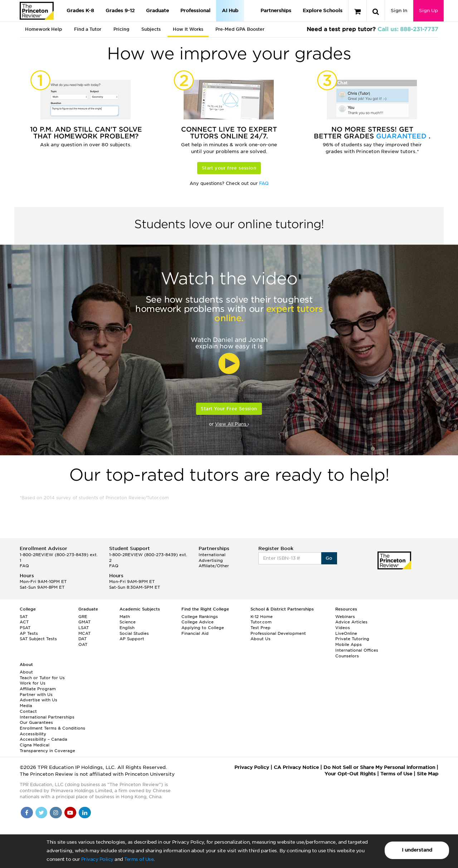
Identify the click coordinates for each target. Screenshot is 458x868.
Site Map (428, 774)
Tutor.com (261, 622)
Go (329, 558)
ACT (24, 622)
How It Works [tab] (188, 29)
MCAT (84, 633)
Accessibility (33, 734)
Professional (195, 11)
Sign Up (428, 11)
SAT (24, 617)
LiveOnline (346, 633)
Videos (343, 628)
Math (125, 617)
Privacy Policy (97, 859)
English (127, 628)
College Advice (198, 622)
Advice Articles (351, 622)
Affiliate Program (38, 689)
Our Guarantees (36, 722)
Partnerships (276, 11)
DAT (82, 639)
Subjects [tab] (151, 29)
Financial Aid (195, 633)
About (26, 672)
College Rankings (200, 617)
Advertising (211, 560)
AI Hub (230, 11)
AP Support (132, 639)
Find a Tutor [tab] (88, 29)
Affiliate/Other (214, 566)
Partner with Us (36, 695)
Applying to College (203, 628)
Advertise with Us (38, 700)
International (212, 555)
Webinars (345, 617)
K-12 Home (262, 617)
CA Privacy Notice (296, 767)
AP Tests (29, 633)
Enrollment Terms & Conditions (52, 728)
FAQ (264, 183)
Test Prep (260, 628)
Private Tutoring (352, 639)
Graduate (157, 11)
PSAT (25, 628)
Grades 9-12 (120, 11)
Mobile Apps (349, 644)
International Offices (357, 650)
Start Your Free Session (229, 409)
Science (128, 622)
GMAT (84, 622)
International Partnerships (47, 717)
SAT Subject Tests (38, 639)
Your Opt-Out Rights (350, 774)
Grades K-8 (80, 11)
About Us (260, 639)
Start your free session (229, 168)
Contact (28, 711)
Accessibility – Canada (43, 739)
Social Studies (134, 633)
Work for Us (33, 683)
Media (26, 706)
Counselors (347, 656)
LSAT (84, 628)
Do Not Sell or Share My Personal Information (379, 767)
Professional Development (278, 633)
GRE (83, 617)
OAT (83, 644)
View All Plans (232, 424)
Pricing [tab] (121, 29)
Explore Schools (323, 11)
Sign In (399, 11)
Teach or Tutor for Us (42, 678)
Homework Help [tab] (43, 29)
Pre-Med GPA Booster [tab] (240, 29)
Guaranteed (402, 136)
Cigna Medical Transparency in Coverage (47, 748)
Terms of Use (139, 859)
